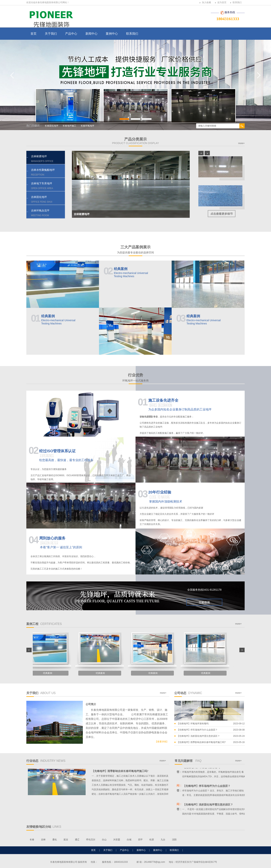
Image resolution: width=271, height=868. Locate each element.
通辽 (77, 840)
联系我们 (237, 2)
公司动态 (188, 693)
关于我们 (51, 34)
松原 (152, 840)
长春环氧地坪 (88, 126)
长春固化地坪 (52, 126)
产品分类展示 (135, 141)
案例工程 (44, 624)
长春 (32, 840)
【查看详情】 (162, 742)
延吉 (66, 840)
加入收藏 (206, 2)
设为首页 (222, 2)
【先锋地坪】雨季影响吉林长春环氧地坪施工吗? (201, 742)
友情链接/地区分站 (44, 827)
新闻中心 (91, 34)
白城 (129, 840)
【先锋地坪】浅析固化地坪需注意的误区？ (198, 736)
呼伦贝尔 (91, 840)
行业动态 (46, 761)
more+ (241, 143)
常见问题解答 (188, 761)
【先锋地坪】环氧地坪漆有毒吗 (193, 724)
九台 (163, 840)
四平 (140, 840)
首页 (33, 34)
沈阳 (174, 840)
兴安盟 (117, 840)
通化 (55, 840)
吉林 (43, 840)
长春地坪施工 (69, 126)
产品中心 (71, 34)
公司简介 (91, 704)
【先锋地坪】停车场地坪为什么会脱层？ (197, 730)
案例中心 (112, 34)
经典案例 (62, 320)
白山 (104, 840)
